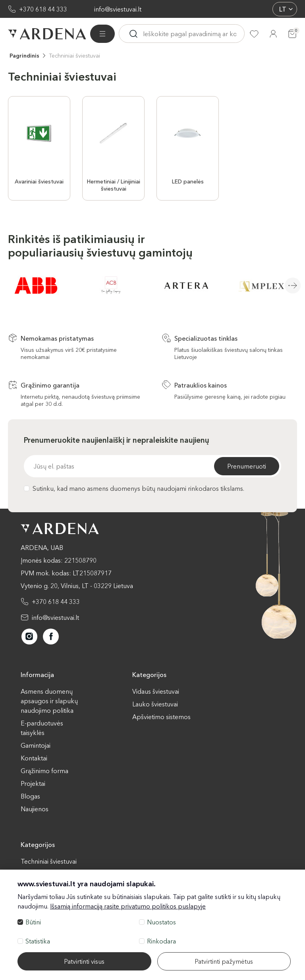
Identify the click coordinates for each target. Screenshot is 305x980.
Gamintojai (36, 745)
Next (293, 286)
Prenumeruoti (247, 466)
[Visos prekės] (102, 34)
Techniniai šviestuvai (74, 56)
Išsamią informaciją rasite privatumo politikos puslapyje (128, 906)
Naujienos (35, 809)
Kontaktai (34, 758)
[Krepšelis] (292, 34)
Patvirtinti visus (84, 961)
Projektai (33, 783)
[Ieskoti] (133, 34)
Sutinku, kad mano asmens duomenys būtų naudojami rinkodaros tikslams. (134, 488)
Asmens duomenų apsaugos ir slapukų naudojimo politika (49, 701)
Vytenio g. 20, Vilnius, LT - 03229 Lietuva (77, 586)
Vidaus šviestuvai (156, 691)
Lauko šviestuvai (155, 704)
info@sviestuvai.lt (118, 9)
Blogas (30, 796)
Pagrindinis (24, 56)
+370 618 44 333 (43, 9)
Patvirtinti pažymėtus (224, 961)
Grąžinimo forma (44, 771)
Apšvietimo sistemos (161, 717)
